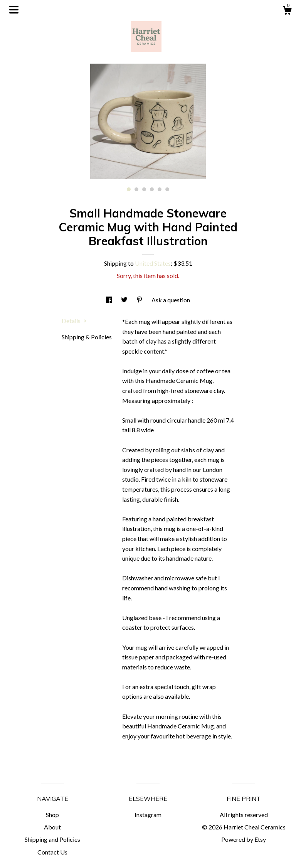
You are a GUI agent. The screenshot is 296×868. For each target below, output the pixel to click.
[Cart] (287, 12)
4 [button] (152, 189)
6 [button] (167, 189)
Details (74, 321)
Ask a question (171, 300)
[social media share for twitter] (125, 300)
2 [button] (136, 189)
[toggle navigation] (14, 10)
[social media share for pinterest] (140, 300)
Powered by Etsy (244, 839)
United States (153, 263)
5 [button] (160, 189)
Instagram (148, 815)
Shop (52, 815)
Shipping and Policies (52, 839)
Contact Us (52, 852)
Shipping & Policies (87, 337)
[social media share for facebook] (110, 300)
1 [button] (129, 189)
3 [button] (144, 189)
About (52, 827)
